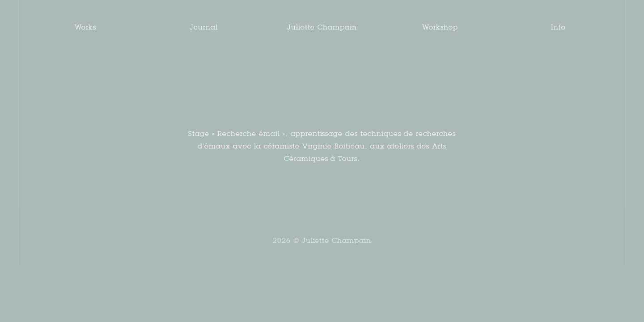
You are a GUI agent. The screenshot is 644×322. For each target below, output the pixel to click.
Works (85, 27)
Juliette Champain (322, 27)
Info (558, 27)
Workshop (440, 27)
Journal (204, 27)
